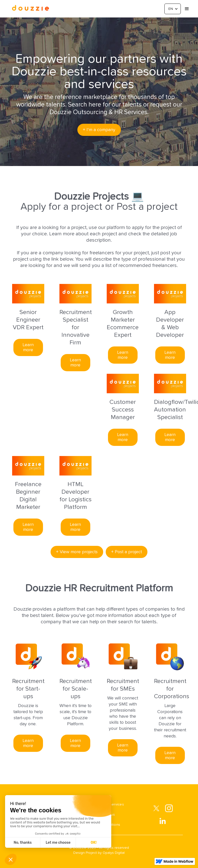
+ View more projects (77, 552)
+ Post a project (127, 552)
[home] (30, 9)
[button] (173, 9)
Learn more (28, 347)
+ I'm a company (99, 130)
